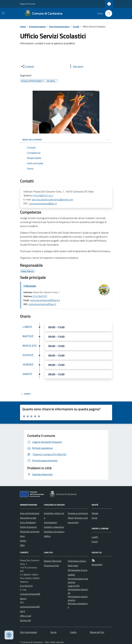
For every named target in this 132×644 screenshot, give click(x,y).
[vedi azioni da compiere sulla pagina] (76, 66)
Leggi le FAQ (74, 586)
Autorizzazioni (50, 522)
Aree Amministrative (59, 27)
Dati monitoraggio (28, 632)
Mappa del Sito (97, 632)
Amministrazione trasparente (78, 580)
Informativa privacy (77, 561)
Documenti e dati (28, 518)
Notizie (95, 513)
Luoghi (95, 537)
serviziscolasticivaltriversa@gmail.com (52, 200)
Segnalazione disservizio (78, 591)
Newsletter (97, 564)
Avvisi (94, 518)
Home (23, 27)
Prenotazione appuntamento (78, 598)
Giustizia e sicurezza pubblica (54, 534)
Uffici (22, 545)
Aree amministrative (30, 513)
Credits (73, 632)
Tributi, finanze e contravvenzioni (78, 520)
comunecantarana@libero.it (45, 300)
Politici (23, 541)
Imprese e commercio (78, 513)
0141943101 (40, 296)
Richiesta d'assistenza (78, 605)
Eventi (95, 541)
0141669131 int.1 (43, 196)
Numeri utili (25, 620)
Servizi (53, 632)
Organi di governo (28, 527)
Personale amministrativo (30, 534)
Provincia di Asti (51, 565)
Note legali (73, 565)
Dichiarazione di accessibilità (78, 572)
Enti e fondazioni (28, 522)
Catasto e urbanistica (54, 527)
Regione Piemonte (28, 4)
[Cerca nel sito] (107, 13)
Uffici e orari (26, 616)
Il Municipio (30, 286)
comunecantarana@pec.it (43, 204)
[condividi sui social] (27, 66)
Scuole (76, 27)
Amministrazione (37, 27)
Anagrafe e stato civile (54, 516)
